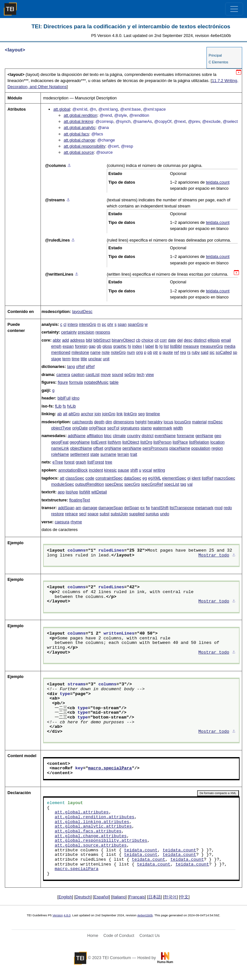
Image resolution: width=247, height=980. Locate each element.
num (131, 352)
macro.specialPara (110, 768)
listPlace (180, 442)
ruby (196, 352)
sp (235, 352)
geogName (80, 442)
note (106, 352)
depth (99, 422)
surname (108, 454)
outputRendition (90, 484)
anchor (87, 414)
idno (76, 398)
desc (188, 340)
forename (186, 436)
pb (150, 352)
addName (77, 436)
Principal (215, 55)
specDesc (114, 484)
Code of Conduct (119, 935)
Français (137, 897)
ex (142, 508)
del (180, 340)
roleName (60, 454)
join (98, 414)
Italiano (119, 897)
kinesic (110, 470)
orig (139, 352)
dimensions (124, 422)
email (226, 340)
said (204, 352)
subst (105, 514)
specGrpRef (152, 484)
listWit (85, 492)
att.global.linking (78, 121)
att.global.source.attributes (91, 846)
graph (81, 462)
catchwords (82, 422)
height (141, 422)
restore (58, 514)
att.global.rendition (81, 115)
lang (71, 366)
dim (109, 422)
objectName (81, 448)
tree (109, 462)
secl (83, 514)
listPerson (162, 442)
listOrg (146, 442)
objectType (61, 428)
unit (106, 359)
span (122, 324)
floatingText (80, 500)
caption (78, 375)
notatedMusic (96, 382)
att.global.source (79, 152)
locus (169, 422)
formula (76, 382)
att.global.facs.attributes (88, 831)
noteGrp (118, 352)
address (78, 340)
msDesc (215, 422)
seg (141, 414)
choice (147, 340)
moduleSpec (63, 484)
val (190, 484)
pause (124, 470)
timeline (153, 414)
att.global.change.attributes (91, 836)
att (62, 478)
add (65, 340)
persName (132, 448)
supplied (137, 514)
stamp (146, 428)
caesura (62, 522)
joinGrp (109, 414)
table (114, 382)
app (61, 492)
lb (157, 346)
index (137, 346)
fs (64, 406)
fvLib (72, 406)
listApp (72, 492)
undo (165, 514)
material (199, 422)
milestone (80, 352)
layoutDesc (82, 311)
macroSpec (225, 478)
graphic (120, 346)
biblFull (64, 398)
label (149, 346)
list (166, 346)
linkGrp (130, 414)
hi (129, 346)
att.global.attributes (82, 812)
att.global (62, 109)
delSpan (132, 508)
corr (163, 340)
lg (161, 346)
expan (68, 346)
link (119, 414)
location (217, 442)
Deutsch (83, 897)
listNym (114, 442)
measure (191, 346)
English (65, 897)
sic (212, 352)
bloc (108, 436)
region (217, 448)
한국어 (170, 897)
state (95, 454)
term (67, 359)
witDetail (99, 492)
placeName (180, 448)
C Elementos (219, 62)
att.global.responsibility (84, 146)
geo (218, 436)
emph (56, 346)
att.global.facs (76, 134)
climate (119, 436)
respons (103, 332)
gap (92, 346)
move (106, 375)
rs (189, 352)
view (150, 375)
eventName (165, 436)
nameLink (60, 448)
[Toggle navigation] (234, 9)
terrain (123, 454)
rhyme (76, 522)
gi (189, 478)
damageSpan (111, 508)
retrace (71, 514)
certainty (69, 332)
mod (219, 508)
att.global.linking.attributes (92, 822)
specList (172, 484)
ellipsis (214, 340)
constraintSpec (109, 478)
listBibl (176, 346)
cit (156, 340)
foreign (81, 346)
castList (92, 375)
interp (73, 324)
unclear (95, 359)
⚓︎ (69, 165)
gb (99, 346)
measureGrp (211, 346)
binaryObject (123, 340)
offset (98, 448)
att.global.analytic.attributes (93, 827)
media (230, 346)
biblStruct (102, 340)
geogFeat (60, 442)
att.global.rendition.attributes (95, 817)
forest (69, 462)
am (78, 508)
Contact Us (149, 935)
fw (148, 508)
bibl (89, 340)
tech (141, 375)
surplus (152, 514)
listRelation (199, 442)
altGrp (74, 414)
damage (90, 508)
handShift (160, 508)
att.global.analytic (80, 128)
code (90, 478)
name (96, 352)
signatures (130, 428)
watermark (163, 428)
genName (204, 436)
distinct (200, 340)
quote (168, 352)
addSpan (66, 508)
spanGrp (136, 324)
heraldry (155, 422)
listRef (207, 478)
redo (228, 508)
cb (138, 340)
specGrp (132, 484)
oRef (80, 366)
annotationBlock (73, 470)
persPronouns (155, 448)
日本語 (155, 897)
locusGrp (183, 422)
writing (159, 470)
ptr (156, 352)
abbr (57, 340)
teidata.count (218, 182)
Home (93, 935)
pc (104, 324)
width (178, 428)
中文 (184, 897)
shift (134, 470)
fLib (58, 406)
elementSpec (174, 478)
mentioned (61, 352)
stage (56, 359)
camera (63, 375)
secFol (113, 428)
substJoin (119, 514)
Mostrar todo (214, 555)
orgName (113, 448)
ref (176, 352)
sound (118, 375)
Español (101, 897)
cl (65, 324)
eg (145, 478)
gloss (107, 346)
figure (63, 382)
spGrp (130, 375)
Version (58, 915)
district (147, 436)
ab (59, 414)
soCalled (224, 352)
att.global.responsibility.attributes (101, 841)
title (84, 359)
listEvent (99, 442)
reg (183, 352)
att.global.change (79, 140)
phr (110, 324)
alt (65, 414)
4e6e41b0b (145, 915)
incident (96, 470)
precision (86, 332)
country (134, 436)
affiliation (95, 436)
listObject (131, 442)
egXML (154, 478)
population (201, 448)
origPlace (97, 428)
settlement (80, 454)
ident (196, 478)
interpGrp (88, 324)
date (172, 340)
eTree (58, 462)
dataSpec (133, 478)
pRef (90, 366)
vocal (147, 470)
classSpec (75, 478)
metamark (204, 508)
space (93, 514)
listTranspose (182, 508)
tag (183, 484)
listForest (96, 462)
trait (134, 454)
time (76, 359)
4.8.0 (67, 915)
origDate (80, 428)
